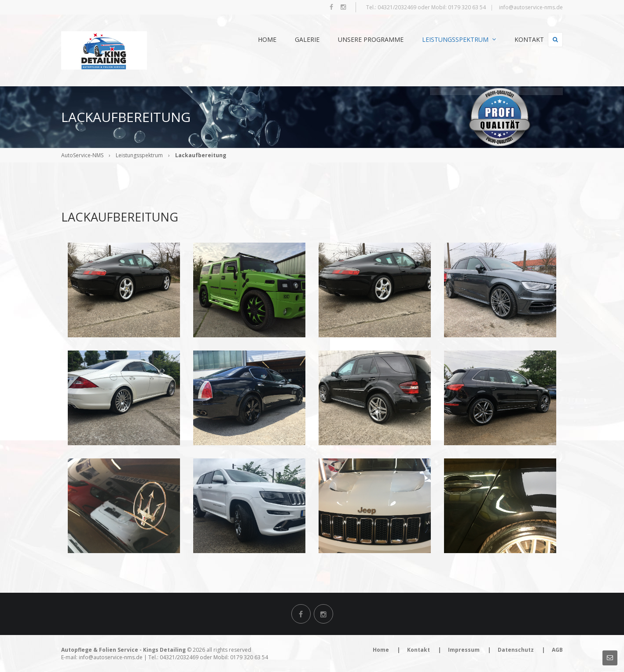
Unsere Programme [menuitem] (356, 39)
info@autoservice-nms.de (531, 7)
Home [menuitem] (253, 39)
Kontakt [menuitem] (515, 39)
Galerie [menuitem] (293, 39)
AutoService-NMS (82, 155)
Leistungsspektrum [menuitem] (444, 39)
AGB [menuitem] (557, 650)
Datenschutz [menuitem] (516, 650)
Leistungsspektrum (139, 155)
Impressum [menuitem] (464, 650)
